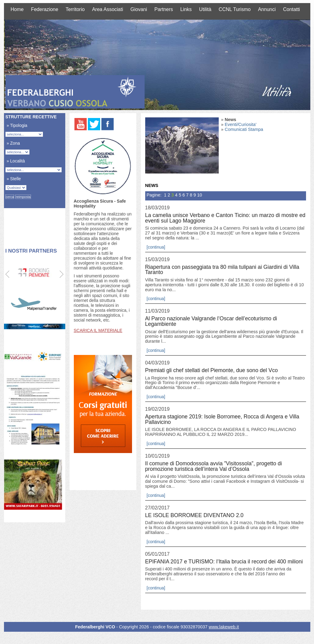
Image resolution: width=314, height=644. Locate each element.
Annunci (267, 9)
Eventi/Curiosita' (241, 124)
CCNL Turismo (235, 9)
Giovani (139, 9)
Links (186, 9)
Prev (8, 274)
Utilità (205, 9)
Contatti (291, 9)
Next (61, 274)
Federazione (45, 9)
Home (17, 9)
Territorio (75, 9)
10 (199, 195)
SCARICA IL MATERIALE (98, 330)
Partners (164, 9)
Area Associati (107, 9)
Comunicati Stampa (244, 129)
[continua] (156, 247)
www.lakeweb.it (224, 627)
